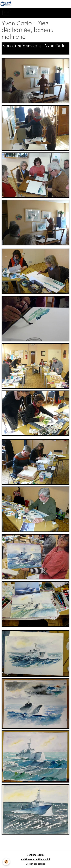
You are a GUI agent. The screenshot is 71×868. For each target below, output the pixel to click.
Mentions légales (35, 855)
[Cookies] (6, 862)
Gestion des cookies (36, 864)
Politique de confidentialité (36, 859)
